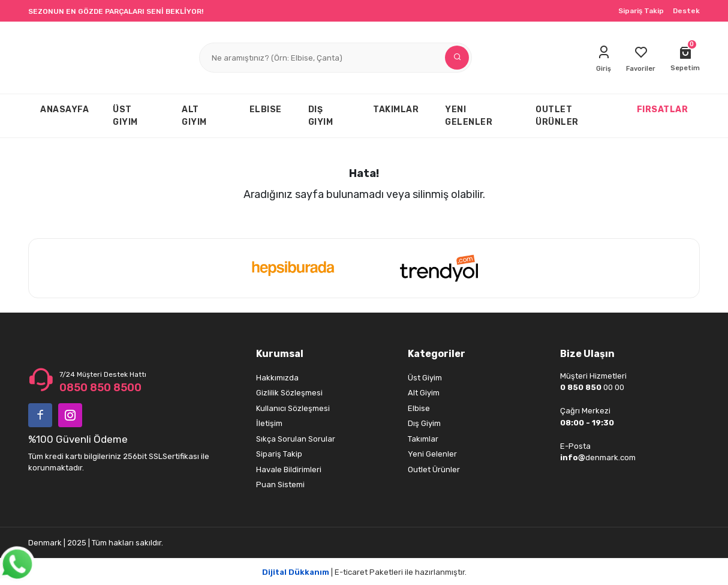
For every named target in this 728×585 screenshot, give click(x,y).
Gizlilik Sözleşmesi (289, 393)
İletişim (269, 423)
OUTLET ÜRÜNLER (557, 116)
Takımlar (423, 439)
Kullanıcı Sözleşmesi (293, 408)
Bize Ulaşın (587, 354)
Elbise (419, 408)
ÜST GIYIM (125, 116)
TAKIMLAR (396, 109)
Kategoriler (437, 354)
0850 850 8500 (100, 388)
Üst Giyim (425, 378)
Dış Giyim (424, 423)
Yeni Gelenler (432, 454)
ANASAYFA (64, 109)
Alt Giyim (424, 393)
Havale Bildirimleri (289, 469)
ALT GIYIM (194, 116)
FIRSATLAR (663, 109)
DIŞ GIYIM (321, 116)
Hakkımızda (277, 378)
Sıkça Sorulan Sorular (296, 439)
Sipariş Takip (641, 11)
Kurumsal (280, 354)
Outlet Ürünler (434, 469)
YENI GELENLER (469, 116)
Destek (686, 11)
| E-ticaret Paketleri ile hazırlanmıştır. (364, 572)
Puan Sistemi (280, 484)
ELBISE (266, 109)
